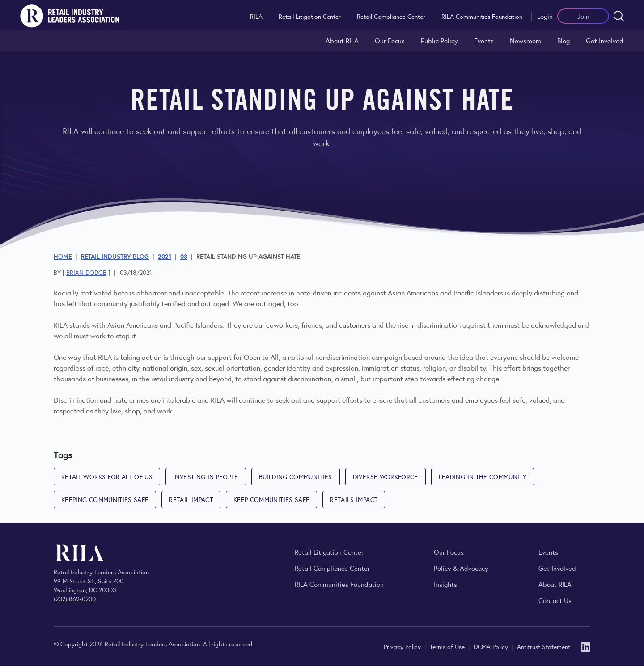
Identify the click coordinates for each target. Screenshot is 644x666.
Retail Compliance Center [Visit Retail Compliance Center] (332, 568)
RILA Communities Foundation (482, 16)
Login (545, 16)
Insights (445, 584)
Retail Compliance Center (391, 16)
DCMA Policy (492, 646)
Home (63, 256)
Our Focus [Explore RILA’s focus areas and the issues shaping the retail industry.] (390, 40)
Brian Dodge (86, 272)
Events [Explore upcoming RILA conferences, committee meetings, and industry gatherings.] (548, 552)
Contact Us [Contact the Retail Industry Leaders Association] (555, 600)
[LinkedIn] (586, 646)
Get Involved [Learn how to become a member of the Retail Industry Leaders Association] (605, 40)
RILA (256, 16)
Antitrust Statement (544, 646)
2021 (165, 256)
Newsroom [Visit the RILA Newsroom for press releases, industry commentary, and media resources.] (525, 40)
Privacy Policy (403, 646)
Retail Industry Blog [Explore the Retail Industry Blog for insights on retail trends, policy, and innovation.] (115, 256)
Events (484, 40)
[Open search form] (619, 16)
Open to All (261, 357)
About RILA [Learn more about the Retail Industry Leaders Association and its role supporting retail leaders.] (342, 40)
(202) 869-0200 (75, 599)
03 (184, 256)
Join (583, 16)
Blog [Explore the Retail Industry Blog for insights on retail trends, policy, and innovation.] (563, 40)
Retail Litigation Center (310, 16)
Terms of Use (448, 646)
